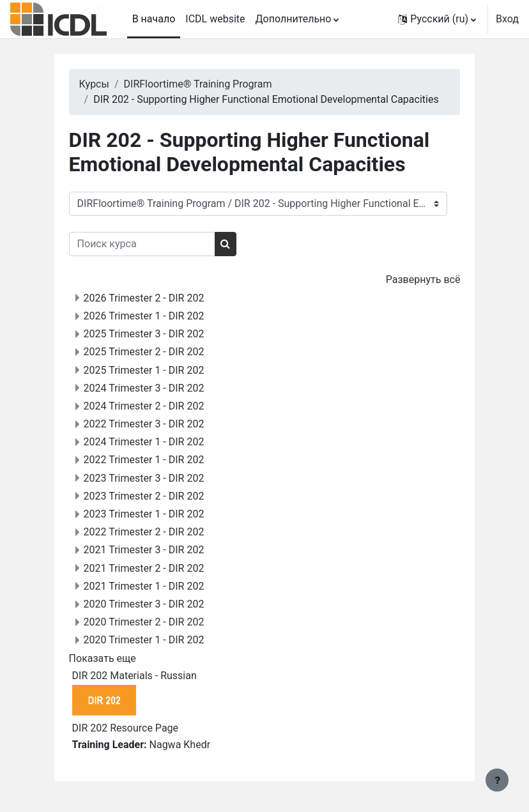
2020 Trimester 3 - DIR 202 (144, 604)
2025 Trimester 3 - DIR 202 (144, 334)
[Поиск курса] (142, 244)
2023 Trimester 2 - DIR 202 (144, 496)
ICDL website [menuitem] (215, 19)
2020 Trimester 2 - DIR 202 (144, 622)
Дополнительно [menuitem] (294, 19)
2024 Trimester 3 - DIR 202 (144, 388)
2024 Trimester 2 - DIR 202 (144, 406)
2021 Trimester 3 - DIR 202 (144, 550)
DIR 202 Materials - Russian (134, 676)
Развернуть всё (423, 280)
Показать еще (103, 658)
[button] (437, 19)
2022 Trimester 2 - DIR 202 (144, 532)
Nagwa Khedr (180, 745)
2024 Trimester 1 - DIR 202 (144, 442)
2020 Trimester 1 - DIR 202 (144, 640)
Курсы (94, 84)
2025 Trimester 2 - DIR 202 (144, 352)
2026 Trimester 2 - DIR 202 (144, 298)
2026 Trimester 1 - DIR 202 (144, 316)
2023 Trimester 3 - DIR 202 (144, 478)
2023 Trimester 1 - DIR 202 (144, 514)
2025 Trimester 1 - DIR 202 (144, 370)
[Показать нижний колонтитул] (497, 780)
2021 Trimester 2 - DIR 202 (144, 568)
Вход (507, 19)
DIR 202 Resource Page (125, 728)
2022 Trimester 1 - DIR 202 (144, 460)
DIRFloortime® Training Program (198, 84)
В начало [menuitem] (154, 19)
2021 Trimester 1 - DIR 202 (144, 586)
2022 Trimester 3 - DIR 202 (144, 424)
